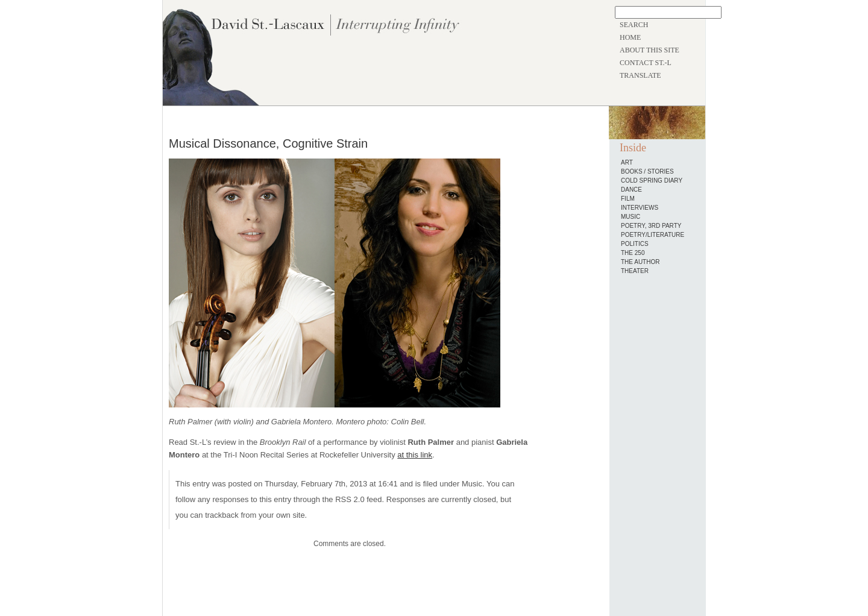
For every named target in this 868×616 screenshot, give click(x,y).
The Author (640, 262)
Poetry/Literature (653, 235)
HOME (630, 37)
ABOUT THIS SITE (649, 50)
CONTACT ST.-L (646, 63)
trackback (222, 515)
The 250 (633, 253)
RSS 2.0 (350, 499)
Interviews (640, 208)
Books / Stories (647, 171)
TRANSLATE (640, 75)
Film (628, 199)
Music (472, 484)
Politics (635, 244)
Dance (631, 190)
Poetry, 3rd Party (651, 226)
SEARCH (634, 25)
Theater (635, 271)
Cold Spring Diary (652, 181)
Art (627, 162)
